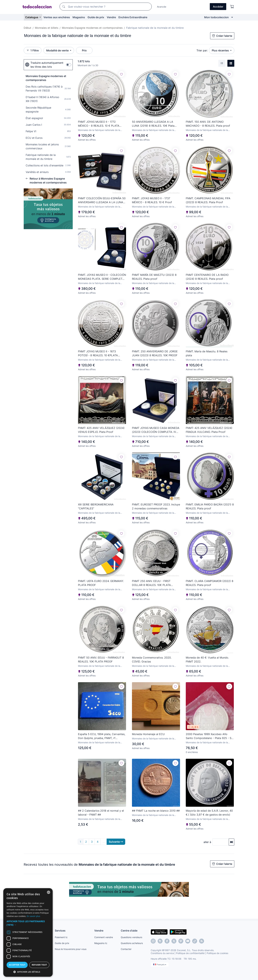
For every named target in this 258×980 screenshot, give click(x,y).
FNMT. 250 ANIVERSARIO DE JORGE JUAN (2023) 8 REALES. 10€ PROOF (155, 353)
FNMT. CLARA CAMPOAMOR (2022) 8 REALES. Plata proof (210, 583)
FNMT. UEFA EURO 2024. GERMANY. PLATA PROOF (101, 583)
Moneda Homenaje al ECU (148, 734)
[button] (28, 923)
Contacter (126, 949)
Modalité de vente (58, 50)
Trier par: (202, 50)
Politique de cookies (217, 953)
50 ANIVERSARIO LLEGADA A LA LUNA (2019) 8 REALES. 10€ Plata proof (153, 124)
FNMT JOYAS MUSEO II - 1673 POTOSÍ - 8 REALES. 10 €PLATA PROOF (98, 353)
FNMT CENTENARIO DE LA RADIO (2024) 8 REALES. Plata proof (207, 277)
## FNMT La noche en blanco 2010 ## (156, 811)
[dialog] (28, 932)
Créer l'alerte (222, 36)
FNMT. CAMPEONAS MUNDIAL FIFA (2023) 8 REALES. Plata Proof (208, 200)
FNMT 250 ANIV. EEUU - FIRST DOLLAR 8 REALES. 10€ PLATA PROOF (151, 583)
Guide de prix (96, 17)
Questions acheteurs (132, 943)
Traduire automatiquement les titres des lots (44, 65)
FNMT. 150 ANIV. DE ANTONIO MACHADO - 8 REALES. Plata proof (208, 124)
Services (60, 931)
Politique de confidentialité (190, 953)
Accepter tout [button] (17, 965)
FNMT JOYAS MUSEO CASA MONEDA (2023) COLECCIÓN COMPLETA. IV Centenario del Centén (156, 430)
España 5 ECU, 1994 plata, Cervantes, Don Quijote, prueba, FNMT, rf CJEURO (102, 736)
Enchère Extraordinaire (133, 17)
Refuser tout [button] (39, 965)
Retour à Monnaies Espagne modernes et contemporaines (46, 181)
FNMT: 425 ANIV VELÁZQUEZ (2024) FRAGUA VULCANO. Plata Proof (209, 430)
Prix (84, 50)
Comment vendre (104, 937)
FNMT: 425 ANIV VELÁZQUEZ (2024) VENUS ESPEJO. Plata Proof (101, 430)
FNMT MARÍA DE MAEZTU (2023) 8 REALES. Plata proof (154, 277)
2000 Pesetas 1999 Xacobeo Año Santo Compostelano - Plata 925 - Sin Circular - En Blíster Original (210, 736)
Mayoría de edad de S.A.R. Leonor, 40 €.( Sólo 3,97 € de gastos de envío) (209, 813)
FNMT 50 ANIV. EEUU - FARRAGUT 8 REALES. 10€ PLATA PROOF (101, 660)
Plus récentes (221, 50)
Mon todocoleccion (216, 17)
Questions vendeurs (131, 937)
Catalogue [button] (32, 17)
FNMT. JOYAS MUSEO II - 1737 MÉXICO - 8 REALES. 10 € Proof (152, 200)
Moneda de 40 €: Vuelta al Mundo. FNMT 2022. (207, 660)
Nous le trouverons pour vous (71, 949)
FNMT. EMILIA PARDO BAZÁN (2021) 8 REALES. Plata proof (210, 506)
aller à (207, 842)
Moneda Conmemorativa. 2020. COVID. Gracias (152, 660)
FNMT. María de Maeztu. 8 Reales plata (207, 353)
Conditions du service (162, 953)
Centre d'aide (129, 931)
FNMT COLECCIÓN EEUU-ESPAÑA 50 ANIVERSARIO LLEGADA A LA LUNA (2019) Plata (102, 200)
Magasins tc (101, 943)
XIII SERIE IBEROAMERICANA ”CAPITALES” (96, 506)
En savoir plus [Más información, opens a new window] (33, 916)
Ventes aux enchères (57, 17)
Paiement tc (61, 937)
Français (160, 964)
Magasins (79, 17)
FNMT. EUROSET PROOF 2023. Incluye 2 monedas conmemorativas (156, 506)
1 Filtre (33, 50)
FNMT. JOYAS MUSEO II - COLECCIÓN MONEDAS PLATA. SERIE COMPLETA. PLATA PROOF (102, 277)
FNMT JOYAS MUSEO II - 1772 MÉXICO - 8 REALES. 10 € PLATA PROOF (99, 124)
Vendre (111, 17)
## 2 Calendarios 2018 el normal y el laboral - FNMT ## (101, 813)
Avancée (162, 7)
